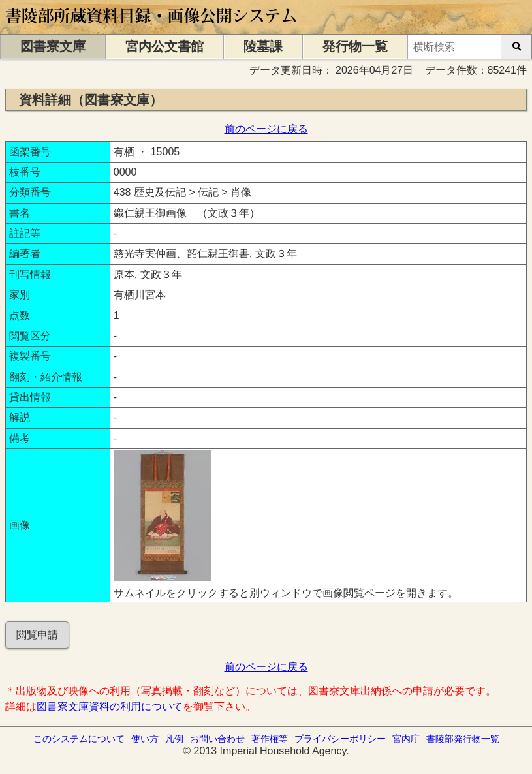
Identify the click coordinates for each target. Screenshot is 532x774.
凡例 (174, 739)
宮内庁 (406, 739)
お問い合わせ (217, 739)
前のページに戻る (266, 129)
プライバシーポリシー (340, 739)
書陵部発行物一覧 (463, 739)
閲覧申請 (37, 635)
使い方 (145, 739)
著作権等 (270, 739)
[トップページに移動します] (152, 28)
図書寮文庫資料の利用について (110, 706)
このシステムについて (79, 739)
